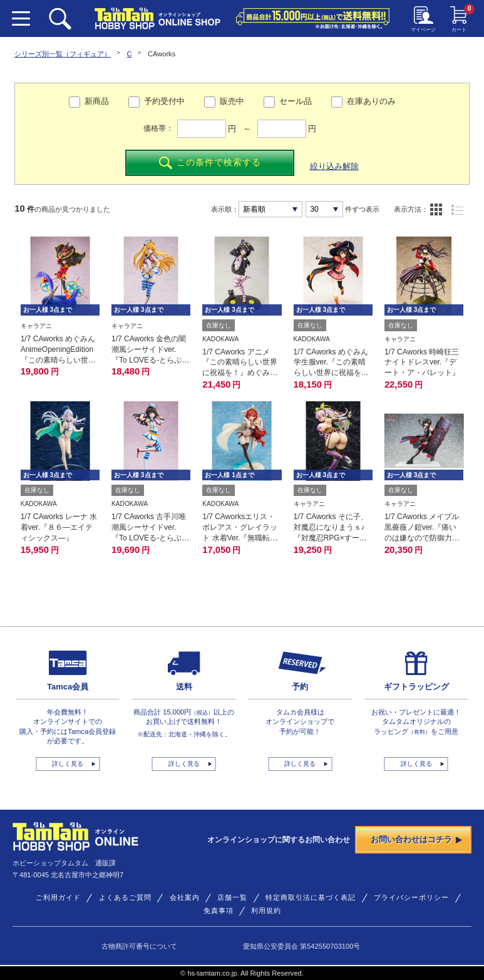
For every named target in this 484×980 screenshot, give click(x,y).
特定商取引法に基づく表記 (311, 897)
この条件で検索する (210, 163)
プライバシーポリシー (411, 897)
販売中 (232, 101)
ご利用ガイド (58, 897)
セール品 (296, 101)
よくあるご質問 (125, 897)
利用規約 (266, 910)
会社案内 (185, 897)
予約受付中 (164, 101)
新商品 (97, 101)
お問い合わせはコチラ (417, 839)
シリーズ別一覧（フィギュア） (63, 54)
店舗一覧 (232, 897)
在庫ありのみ (371, 101)
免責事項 (219, 910)
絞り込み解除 (334, 166)
